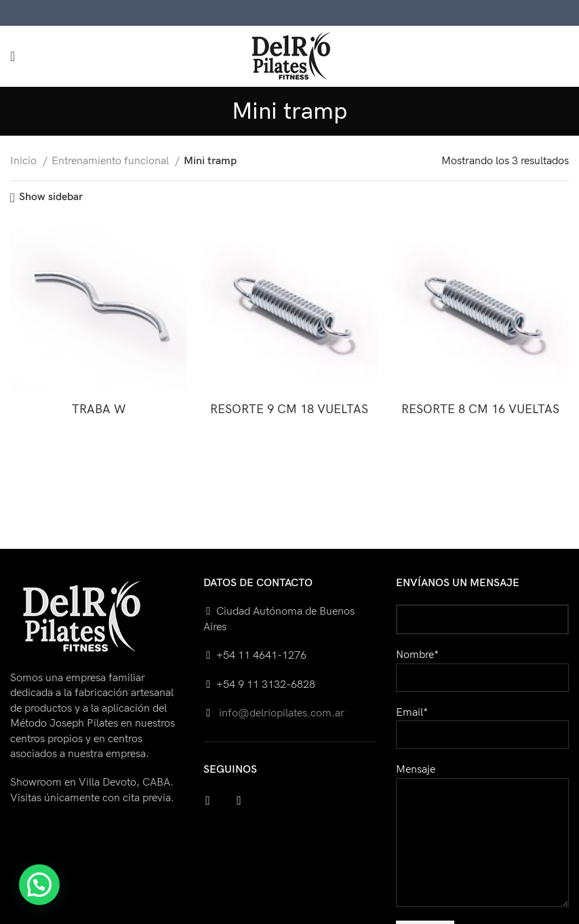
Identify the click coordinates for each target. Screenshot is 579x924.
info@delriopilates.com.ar (280, 713)
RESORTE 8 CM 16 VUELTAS (480, 409)
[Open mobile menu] (13, 56)
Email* (482, 724)
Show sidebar (51, 198)
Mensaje (482, 806)
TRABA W (99, 409)
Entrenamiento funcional (112, 161)
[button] (39, 885)
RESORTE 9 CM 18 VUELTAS (289, 409)
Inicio (25, 161)
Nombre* (482, 666)
